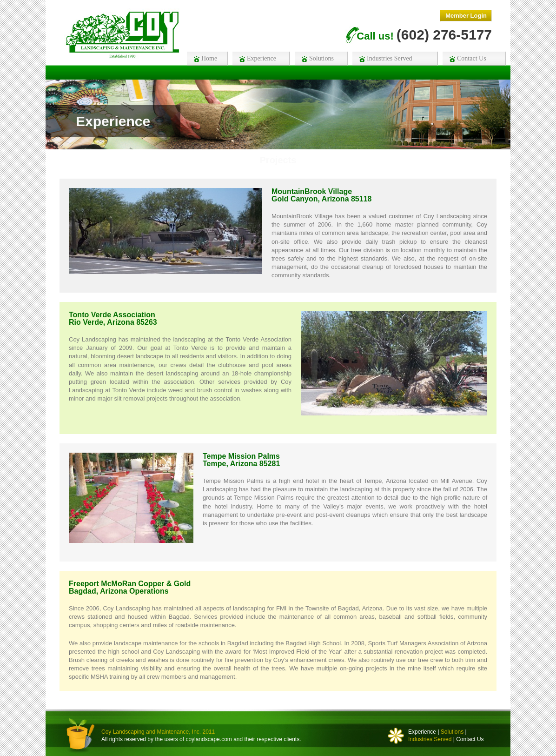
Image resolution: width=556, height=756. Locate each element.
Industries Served (430, 739)
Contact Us (470, 739)
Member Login (466, 16)
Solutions (452, 732)
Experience (422, 732)
